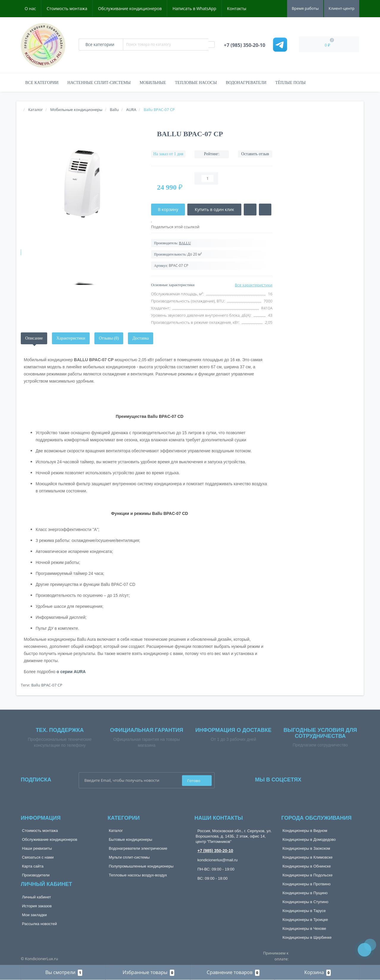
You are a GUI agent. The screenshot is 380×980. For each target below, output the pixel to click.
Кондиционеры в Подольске (308, 875)
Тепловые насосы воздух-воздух (138, 875)
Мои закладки (34, 915)
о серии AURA (71, 672)
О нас (30, 8)
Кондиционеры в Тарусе (304, 911)
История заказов (37, 906)
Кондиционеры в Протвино (307, 884)
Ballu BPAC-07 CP (47, 685)
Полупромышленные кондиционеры (141, 866)
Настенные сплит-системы (99, 83)
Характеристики (71, 338)
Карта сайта (33, 866)
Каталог (116, 831)
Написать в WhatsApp (194, 8)
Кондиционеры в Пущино (305, 893)
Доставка (141, 338)
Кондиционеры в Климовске (308, 857)
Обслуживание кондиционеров (130, 8)
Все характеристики (254, 285)
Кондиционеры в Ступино (306, 902)
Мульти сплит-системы (129, 857)
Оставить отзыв (255, 154)
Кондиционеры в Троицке (305, 920)
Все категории (42, 83)
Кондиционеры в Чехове (304, 929)
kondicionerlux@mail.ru (217, 860)
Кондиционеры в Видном (305, 831)
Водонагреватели (246, 83)
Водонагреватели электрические (138, 848)
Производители (36, 875)
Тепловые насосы (196, 83)
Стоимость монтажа (67, 8)
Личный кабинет (37, 897)
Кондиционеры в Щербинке (307, 937)
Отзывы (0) (109, 338)
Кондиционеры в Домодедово (309, 839)
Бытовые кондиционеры (131, 839)
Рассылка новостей (39, 924)
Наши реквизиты (37, 848)
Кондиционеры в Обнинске (307, 866)
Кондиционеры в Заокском (307, 848)
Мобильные (153, 83)
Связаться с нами (38, 857)
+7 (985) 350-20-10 (215, 851)
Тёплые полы (290, 83)
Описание (34, 338)
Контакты (237, 8)
